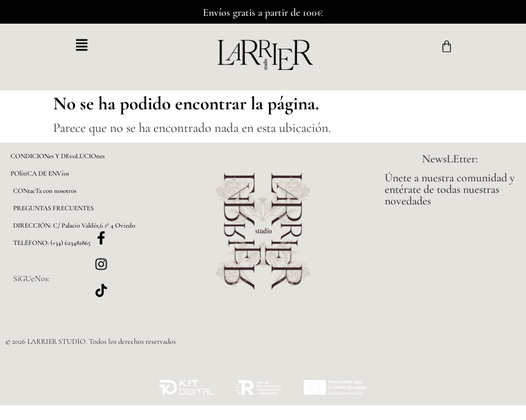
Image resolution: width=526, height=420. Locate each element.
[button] (81, 46)
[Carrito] (447, 47)
